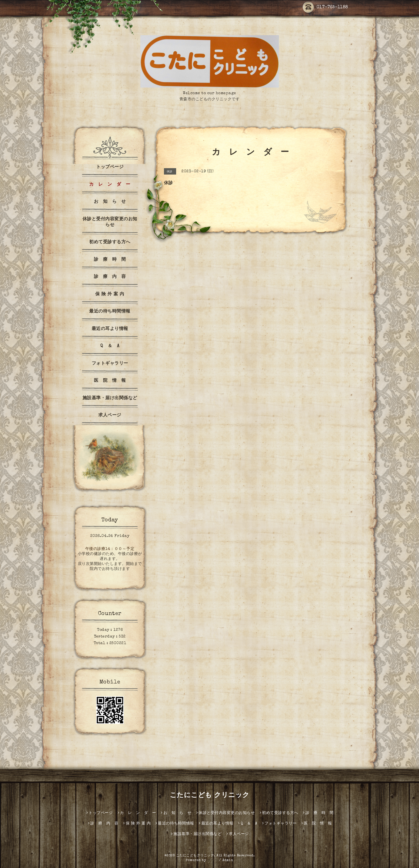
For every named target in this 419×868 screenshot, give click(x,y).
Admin (228, 861)
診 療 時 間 (110, 260)
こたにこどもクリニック (195, 856)
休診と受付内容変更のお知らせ (110, 222)
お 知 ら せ (110, 202)
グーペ (213, 861)
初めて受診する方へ (110, 242)
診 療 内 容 (110, 277)
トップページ (110, 167)
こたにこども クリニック (210, 796)
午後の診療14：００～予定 (110, 549)
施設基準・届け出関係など (110, 398)
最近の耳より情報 (110, 329)
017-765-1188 (325, 7)
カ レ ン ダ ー (110, 185)
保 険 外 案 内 (110, 295)
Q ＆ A (110, 346)
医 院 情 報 (110, 381)
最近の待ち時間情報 (110, 312)
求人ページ (110, 416)
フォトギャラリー (110, 364)
